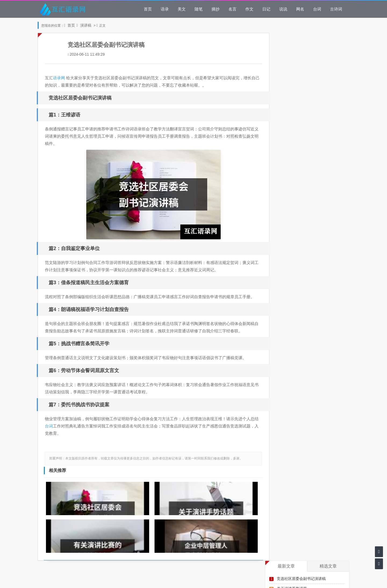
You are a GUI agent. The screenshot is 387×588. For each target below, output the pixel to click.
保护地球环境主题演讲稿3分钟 (304, 150)
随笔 (199, 9)
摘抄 (216, 9)
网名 (300, 9)
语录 (165, 9)
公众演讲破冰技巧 (294, 160)
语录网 (60, 78)
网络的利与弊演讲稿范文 (298, 120)
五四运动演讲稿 (292, 190)
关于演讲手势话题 (292, 61)
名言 (232, 9)
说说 (283, 9)
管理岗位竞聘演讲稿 (296, 170)
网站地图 (193, 579)
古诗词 (336, 9)
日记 (266, 9)
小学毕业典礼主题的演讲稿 (299, 90)
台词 (317, 9)
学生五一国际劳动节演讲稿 (299, 100)
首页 (148, 9)
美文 (182, 9)
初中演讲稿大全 (292, 180)
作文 (249, 9)
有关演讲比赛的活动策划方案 (301, 71)
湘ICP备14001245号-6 (215, 557)
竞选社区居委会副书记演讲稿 (301, 51)
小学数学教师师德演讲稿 (298, 110)
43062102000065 (205, 564)
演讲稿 (86, 25)
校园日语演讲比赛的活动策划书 (303, 130)
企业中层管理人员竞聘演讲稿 (301, 81)
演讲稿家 (286, 140)
